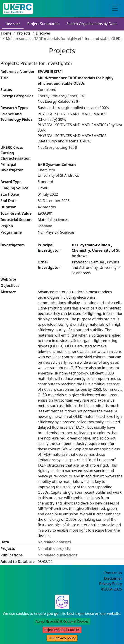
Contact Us (113, 573)
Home (6, 33)
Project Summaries (43, 24)
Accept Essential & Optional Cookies (62, 621)
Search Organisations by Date (92, 24)
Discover (13, 24)
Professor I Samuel (88, 262)
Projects (24, 33)
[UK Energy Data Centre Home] (18, 9)
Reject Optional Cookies (62, 630)
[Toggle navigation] (115, 9)
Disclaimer (113, 578)
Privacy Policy (111, 584)
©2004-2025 (112, 589)
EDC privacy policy (62, 638)
